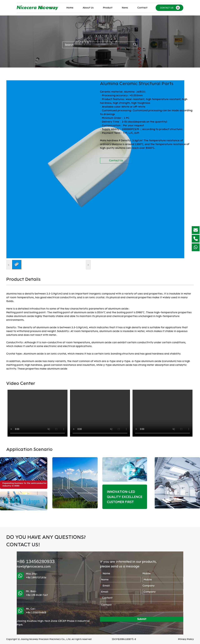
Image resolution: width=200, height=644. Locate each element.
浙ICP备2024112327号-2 (124, 639)
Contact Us (116, 160)
